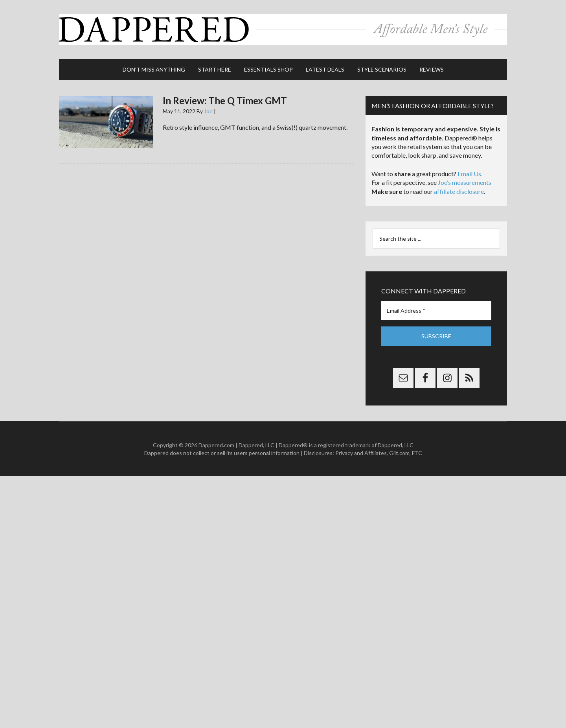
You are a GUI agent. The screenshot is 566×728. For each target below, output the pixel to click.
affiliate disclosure (459, 191)
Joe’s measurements (465, 182)
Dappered (283, 29)
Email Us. (470, 174)
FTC (417, 453)
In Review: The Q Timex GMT (225, 100)
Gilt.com (399, 453)
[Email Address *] (436, 311)
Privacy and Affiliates (361, 453)
